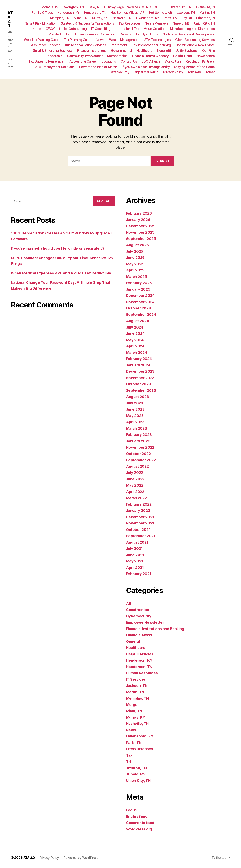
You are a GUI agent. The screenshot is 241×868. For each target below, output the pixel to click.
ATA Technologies (157, 40)
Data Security (119, 72)
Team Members (157, 23)
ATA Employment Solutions (55, 67)
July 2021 (135, 548)
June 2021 (136, 555)
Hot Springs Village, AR (128, 13)
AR (129, 603)
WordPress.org (140, 829)
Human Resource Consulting (94, 34)
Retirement (119, 45)
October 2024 (139, 308)
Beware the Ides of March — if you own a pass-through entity (125, 67)
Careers (126, 34)
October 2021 (139, 530)
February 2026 (140, 213)
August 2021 (138, 542)
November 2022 (141, 447)
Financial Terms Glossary (150, 56)
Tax (129, 755)
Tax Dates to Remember (47, 61)
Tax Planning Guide (77, 40)
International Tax (127, 29)
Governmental (122, 51)
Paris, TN (170, 18)
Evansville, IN (205, 7)
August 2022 (138, 466)
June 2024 (136, 333)
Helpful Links (183, 56)
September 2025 (142, 239)
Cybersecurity (139, 616)
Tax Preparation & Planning (151, 45)
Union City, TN (204, 23)
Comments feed (141, 823)
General (133, 641)
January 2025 (139, 289)
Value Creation (155, 29)
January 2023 (139, 441)
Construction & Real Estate (195, 45)
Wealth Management (124, 40)
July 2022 (135, 472)
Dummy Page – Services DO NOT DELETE (135, 7)
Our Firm (209, 51)
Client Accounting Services (195, 40)
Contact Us (129, 61)
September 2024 (142, 314)
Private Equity (59, 34)
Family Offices (42, 13)
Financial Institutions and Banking (156, 629)
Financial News (140, 635)
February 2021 (139, 574)
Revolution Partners (200, 61)
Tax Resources (130, 23)
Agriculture (173, 61)
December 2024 (141, 295)
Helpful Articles (141, 654)
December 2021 (141, 517)
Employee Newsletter (146, 622)
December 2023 (141, 371)
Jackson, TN (186, 13)
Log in (132, 810)
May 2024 (135, 340)
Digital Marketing (146, 72)
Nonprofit (164, 51)
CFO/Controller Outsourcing (66, 29)
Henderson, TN (95, 13)
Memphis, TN (60, 18)
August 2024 (138, 321)
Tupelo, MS (181, 23)
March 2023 (137, 428)
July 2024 (135, 327)
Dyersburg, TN (181, 7)
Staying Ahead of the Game (195, 67)
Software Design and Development (189, 34)
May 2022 (135, 485)
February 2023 (140, 435)
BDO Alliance (151, 61)
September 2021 (141, 536)
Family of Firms (147, 34)
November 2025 (141, 232)
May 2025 (135, 264)
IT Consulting (101, 29)
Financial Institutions (92, 51)
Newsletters (206, 56)
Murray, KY (100, 18)
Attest (210, 72)
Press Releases (140, 749)
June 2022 (136, 479)
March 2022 (137, 498)
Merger (133, 705)
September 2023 (142, 390)
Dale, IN (94, 7)
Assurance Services (46, 45)
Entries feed (137, 816)
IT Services (137, 679)
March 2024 (137, 352)
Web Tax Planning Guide (41, 40)
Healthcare (144, 51)
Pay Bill (187, 18)
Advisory (194, 72)
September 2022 (142, 460)
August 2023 (138, 397)
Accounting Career (83, 61)
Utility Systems (187, 51)
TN (129, 761)
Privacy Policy (173, 72)
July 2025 (135, 251)
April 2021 (136, 567)
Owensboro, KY (148, 18)
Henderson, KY (68, 13)
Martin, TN (207, 13)
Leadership (54, 56)
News (100, 40)
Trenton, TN (137, 768)
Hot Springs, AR (160, 13)
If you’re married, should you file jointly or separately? (60, 248)
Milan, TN (81, 18)
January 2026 (139, 220)
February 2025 (140, 283)
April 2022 (136, 492)
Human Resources (143, 673)
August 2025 (138, 245)
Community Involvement (85, 56)
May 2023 (135, 416)
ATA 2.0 (10, 19)
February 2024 (140, 359)
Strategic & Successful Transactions (88, 23)
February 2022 (140, 504)
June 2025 (136, 257)
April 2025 (136, 270)
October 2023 (139, 384)
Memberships (117, 56)
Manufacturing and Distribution (192, 29)
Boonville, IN (49, 7)
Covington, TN (73, 7)
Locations (109, 61)
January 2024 (139, 365)
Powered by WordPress (82, 858)
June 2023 (136, 409)
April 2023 (136, 422)
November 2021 (141, 523)
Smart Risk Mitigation (41, 23)
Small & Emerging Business (53, 51)
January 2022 (139, 510)
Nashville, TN (122, 18)
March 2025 (137, 277)
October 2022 (139, 454)
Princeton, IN (205, 18)
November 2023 (141, 378)
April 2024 (136, 346)
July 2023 (135, 403)
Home (37, 29)
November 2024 (141, 302)
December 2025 (141, 226)
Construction (138, 610)
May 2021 (135, 561)
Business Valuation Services (86, 45)
